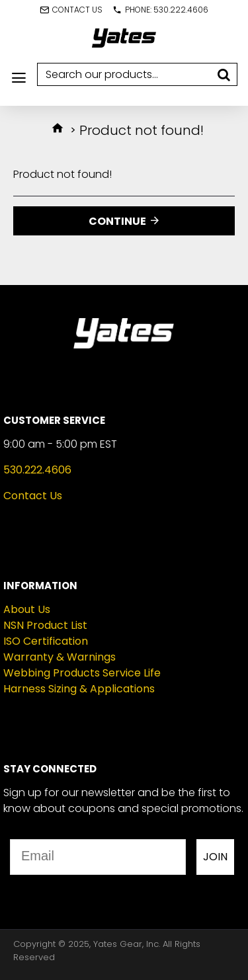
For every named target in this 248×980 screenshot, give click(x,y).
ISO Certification (46, 641)
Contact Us (33, 496)
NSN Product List (45, 625)
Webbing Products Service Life (82, 673)
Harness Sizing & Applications (79, 689)
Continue (117, 221)
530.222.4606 (37, 470)
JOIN (215, 857)
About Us (27, 609)
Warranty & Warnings (60, 657)
